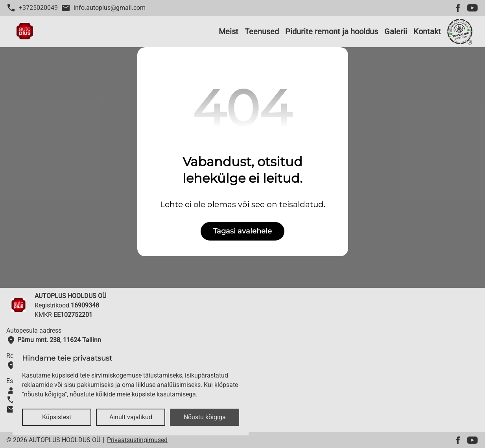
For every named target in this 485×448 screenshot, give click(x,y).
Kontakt (427, 31)
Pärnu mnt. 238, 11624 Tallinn (54, 340)
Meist (229, 31)
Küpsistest (57, 417)
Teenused (262, 31)
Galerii (396, 31)
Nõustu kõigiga (205, 417)
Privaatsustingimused (137, 440)
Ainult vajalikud (131, 417)
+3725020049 (32, 8)
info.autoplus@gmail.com (103, 8)
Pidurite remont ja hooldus (332, 31)
